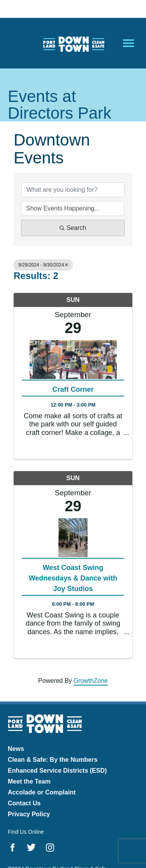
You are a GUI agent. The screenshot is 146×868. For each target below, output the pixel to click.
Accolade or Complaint (42, 792)
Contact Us (24, 803)
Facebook (13, 847)
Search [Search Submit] (73, 228)
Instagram (50, 847)
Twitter (31, 847)
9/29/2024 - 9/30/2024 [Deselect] (43, 265)
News (16, 749)
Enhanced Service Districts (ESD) (57, 771)
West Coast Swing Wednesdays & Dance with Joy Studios (73, 578)
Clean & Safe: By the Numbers (53, 760)
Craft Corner (73, 389)
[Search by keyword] (73, 190)
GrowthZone (91, 681)
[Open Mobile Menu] (128, 43)
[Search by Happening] (73, 209)
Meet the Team (29, 781)
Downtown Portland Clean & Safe (73, 43)
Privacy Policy (29, 814)
